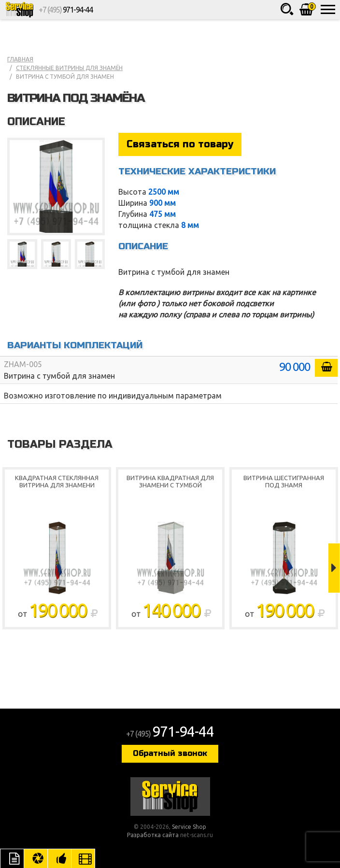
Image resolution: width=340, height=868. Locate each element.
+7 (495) (65, 10)
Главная (20, 59)
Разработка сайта (153, 835)
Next (334, 568)
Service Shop (19, 10)
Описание (12, 858)
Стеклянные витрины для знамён (69, 68)
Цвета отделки (36, 858)
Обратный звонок (170, 753)
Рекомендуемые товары (59, 858)
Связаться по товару (180, 144)
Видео (83, 858)
